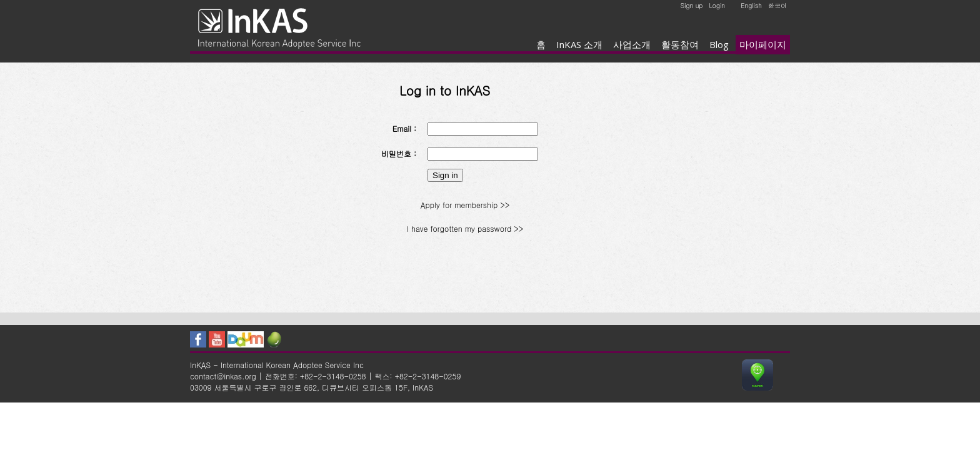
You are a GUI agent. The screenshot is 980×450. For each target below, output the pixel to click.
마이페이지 (763, 44)
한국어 (777, 6)
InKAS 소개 (579, 44)
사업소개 (632, 44)
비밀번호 (396, 153)
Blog (719, 44)
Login (717, 6)
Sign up (692, 6)
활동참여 (680, 44)
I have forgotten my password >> (465, 228)
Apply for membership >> (465, 205)
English (751, 6)
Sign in (445, 175)
